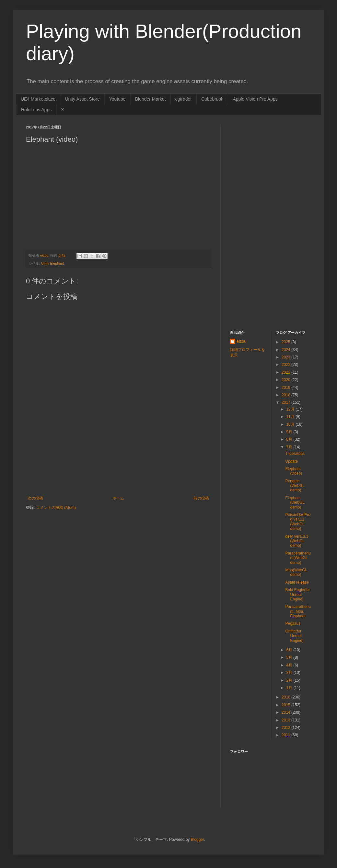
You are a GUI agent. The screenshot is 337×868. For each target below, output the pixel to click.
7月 (290, 447)
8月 (290, 439)
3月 (290, 673)
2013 (286, 720)
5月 (290, 657)
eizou (242, 341)
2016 (286, 697)
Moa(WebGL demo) (296, 572)
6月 (290, 650)
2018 (286, 395)
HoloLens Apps (36, 110)
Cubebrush (212, 99)
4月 (290, 665)
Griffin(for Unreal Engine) (294, 636)
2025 (286, 342)
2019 (286, 388)
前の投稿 (201, 498)
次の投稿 (35, 498)
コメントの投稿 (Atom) (56, 508)
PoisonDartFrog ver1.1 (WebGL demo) (298, 522)
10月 (291, 424)
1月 (290, 688)
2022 (286, 365)
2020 (286, 380)
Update (291, 461)
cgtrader (184, 99)
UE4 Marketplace (38, 99)
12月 (291, 409)
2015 (286, 705)
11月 (291, 417)
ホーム (118, 498)
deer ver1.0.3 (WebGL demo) (297, 541)
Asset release (297, 582)
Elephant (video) (294, 471)
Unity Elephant (52, 263)
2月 (290, 680)
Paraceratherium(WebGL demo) (298, 558)
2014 (286, 712)
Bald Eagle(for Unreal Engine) (297, 594)
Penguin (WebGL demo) (295, 486)
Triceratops (295, 454)
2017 (286, 402)
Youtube (117, 99)
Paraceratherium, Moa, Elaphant (298, 611)
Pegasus (293, 623)
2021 (286, 372)
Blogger (198, 840)
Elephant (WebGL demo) (295, 503)
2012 (286, 728)
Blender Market (151, 99)
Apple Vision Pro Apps (255, 99)
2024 (286, 350)
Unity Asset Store (82, 99)
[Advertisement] (118, 468)
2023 (286, 357)
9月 (290, 432)
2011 (286, 735)
